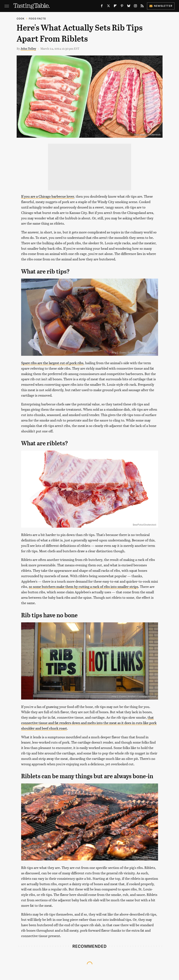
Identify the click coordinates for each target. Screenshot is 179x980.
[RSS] (142, 7)
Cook (21, 18)
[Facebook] (102, 7)
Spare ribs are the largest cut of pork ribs (52, 363)
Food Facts (37, 18)
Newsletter (161, 6)
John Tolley (28, 48)
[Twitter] (108, 7)
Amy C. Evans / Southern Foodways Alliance (134, 353)
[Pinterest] (122, 7)
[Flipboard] (115, 7)
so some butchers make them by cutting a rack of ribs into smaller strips (84, 586)
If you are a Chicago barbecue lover (48, 196)
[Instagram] (135, 7)
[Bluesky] (129, 7)
